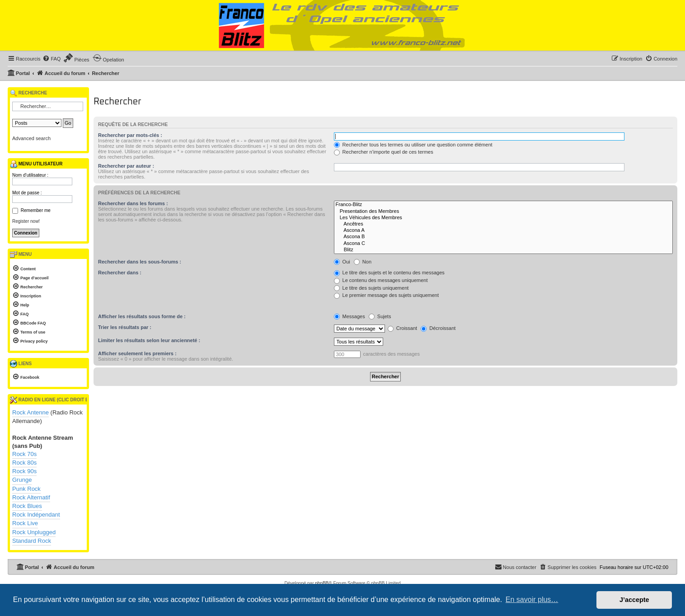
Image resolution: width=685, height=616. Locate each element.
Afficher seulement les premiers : (137, 353)
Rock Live (25, 523)
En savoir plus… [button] (532, 600)
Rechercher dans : (120, 273)
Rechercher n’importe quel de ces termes (384, 152)
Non (363, 262)
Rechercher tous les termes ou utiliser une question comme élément (413, 145)
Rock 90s (24, 471)
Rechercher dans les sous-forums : (140, 262)
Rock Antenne (30, 412)
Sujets (380, 316)
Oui (342, 262)
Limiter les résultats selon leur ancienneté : (149, 340)
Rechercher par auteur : (126, 166)
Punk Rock (26, 489)
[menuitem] (52, 59)
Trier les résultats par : (125, 327)
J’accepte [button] (634, 600)
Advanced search (31, 138)
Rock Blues (27, 506)
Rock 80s (24, 463)
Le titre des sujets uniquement (371, 288)
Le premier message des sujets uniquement (386, 295)
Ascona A (503, 230)
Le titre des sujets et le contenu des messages (389, 273)
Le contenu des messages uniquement (381, 280)
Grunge (22, 480)
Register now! (26, 221)
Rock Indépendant (36, 515)
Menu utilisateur (36, 164)
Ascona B (503, 237)
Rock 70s (24, 454)
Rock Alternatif (31, 497)
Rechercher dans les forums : (133, 203)
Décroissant (438, 328)
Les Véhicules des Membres (503, 218)
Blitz (503, 250)
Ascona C (503, 244)
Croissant (403, 328)
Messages (350, 316)
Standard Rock (32, 541)
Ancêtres (503, 224)
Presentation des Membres (503, 212)
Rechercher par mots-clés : (130, 135)
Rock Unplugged (34, 532)
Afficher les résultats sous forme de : (142, 316)
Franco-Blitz (503, 205)
